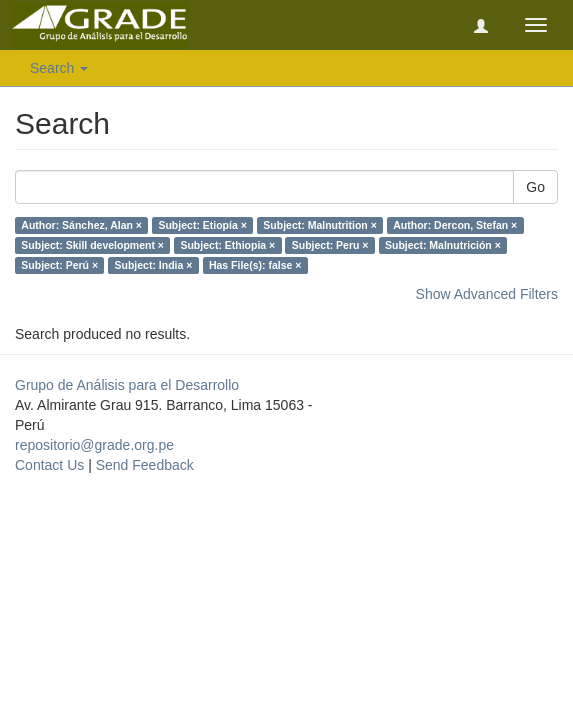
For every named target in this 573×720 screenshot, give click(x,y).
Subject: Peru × (330, 245)
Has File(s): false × (255, 265)
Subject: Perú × (59, 265)
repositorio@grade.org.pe (94, 445)
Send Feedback (145, 465)
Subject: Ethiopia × (227, 245)
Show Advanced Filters (487, 294)
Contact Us (49, 465)
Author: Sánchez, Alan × (81, 225)
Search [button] (59, 68)
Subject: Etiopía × (202, 225)
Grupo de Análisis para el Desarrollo (127, 385)
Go (535, 187)
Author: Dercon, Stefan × (455, 225)
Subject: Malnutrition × (319, 225)
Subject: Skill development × (92, 245)
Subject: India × (154, 265)
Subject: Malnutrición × (443, 245)
